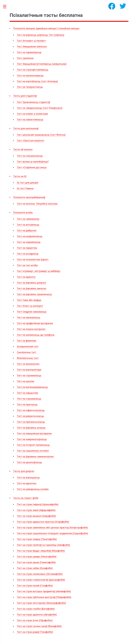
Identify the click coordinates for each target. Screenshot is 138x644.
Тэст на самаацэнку (28, 219)
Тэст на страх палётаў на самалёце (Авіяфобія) (43, 545)
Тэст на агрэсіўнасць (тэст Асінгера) (37, 81)
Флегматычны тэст (28, 358)
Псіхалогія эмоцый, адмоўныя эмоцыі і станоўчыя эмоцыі (46, 28)
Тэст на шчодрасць (28, 254)
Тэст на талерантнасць (30, 87)
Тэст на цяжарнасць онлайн (33, 489)
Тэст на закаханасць (28, 317)
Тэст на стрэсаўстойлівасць (33, 70)
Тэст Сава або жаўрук (29, 300)
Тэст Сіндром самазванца (32, 312)
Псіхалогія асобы (23, 213)
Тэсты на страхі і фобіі (26, 498)
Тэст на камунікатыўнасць (32, 439)
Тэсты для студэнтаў (25, 96)
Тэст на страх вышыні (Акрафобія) (36, 516)
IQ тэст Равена (25, 188)
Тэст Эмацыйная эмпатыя (32, 46)
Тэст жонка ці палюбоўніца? (33, 162)
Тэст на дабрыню (27, 230)
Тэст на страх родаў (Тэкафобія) (35, 632)
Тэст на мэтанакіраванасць (32, 387)
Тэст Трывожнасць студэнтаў (33, 102)
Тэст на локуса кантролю (31, 329)
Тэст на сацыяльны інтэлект (33, 451)
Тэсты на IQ (20, 176)
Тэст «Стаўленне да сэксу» (32, 167)
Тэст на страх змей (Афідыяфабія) (36, 510)
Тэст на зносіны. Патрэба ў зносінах (37, 204)
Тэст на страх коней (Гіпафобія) (35, 586)
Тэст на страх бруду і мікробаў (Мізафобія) (41, 551)
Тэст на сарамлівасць (29, 52)
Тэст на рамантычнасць (30, 416)
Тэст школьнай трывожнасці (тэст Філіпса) (41, 135)
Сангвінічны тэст (26, 352)
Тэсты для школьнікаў (26, 128)
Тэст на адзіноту (26, 277)
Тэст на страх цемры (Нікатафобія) (37, 557)
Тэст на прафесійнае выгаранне (35, 323)
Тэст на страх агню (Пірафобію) (35, 620)
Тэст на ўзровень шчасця (31, 428)
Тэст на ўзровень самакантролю (35, 456)
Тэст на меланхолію (28, 364)
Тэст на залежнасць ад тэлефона (36, 335)
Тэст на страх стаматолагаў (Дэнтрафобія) (41, 580)
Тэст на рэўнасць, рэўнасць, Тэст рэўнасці (41, 35)
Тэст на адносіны (27, 483)
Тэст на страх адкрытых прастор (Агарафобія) (43, 522)
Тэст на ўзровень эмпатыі (31, 288)
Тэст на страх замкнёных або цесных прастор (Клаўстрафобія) (52, 528)
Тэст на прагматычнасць (31, 422)
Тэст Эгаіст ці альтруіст (30, 306)
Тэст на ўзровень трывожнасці (34, 294)
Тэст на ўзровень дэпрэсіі (31, 283)
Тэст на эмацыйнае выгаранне (34, 433)
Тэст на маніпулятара (29, 370)
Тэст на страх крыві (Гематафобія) (36, 562)
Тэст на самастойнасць (30, 120)
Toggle (7, 7)
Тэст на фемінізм (26, 341)
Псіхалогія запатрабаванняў (29, 197)
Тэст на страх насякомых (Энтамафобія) (40, 574)
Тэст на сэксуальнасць (30, 156)
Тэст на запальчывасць (30, 75)
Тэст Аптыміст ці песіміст (31, 41)
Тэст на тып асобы (27, 265)
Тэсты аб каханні (23, 149)
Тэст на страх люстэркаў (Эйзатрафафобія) (41, 603)
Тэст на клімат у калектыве (32, 114)
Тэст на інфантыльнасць (31, 410)
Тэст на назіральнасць (30, 236)
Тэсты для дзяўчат (24, 471)
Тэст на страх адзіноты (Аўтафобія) (37, 615)
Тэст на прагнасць (27, 404)
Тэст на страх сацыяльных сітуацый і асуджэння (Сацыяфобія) (52, 533)
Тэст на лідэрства (27, 248)
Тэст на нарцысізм (27, 393)
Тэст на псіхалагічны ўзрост (33, 259)
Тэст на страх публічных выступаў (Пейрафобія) (44, 597)
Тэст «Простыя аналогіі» (31, 141)
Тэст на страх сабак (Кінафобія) (35, 568)
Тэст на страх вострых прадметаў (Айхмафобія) (44, 591)
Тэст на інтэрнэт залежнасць (33, 445)
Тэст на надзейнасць (29, 242)
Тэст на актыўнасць (28, 225)
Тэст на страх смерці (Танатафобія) (37, 539)
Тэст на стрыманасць (29, 375)
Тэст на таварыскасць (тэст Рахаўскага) (40, 108)
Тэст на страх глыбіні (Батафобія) (36, 609)
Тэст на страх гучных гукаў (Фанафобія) (39, 626)
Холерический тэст (28, 346)
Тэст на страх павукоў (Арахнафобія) (38, 504)
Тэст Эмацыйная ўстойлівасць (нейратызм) (42, 64)
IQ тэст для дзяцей (27, 183)
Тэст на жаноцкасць (28, 478)
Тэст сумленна (25, 58)
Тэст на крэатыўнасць (29, 462)
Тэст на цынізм (25, 381)
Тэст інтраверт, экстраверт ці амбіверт (39, 271)
